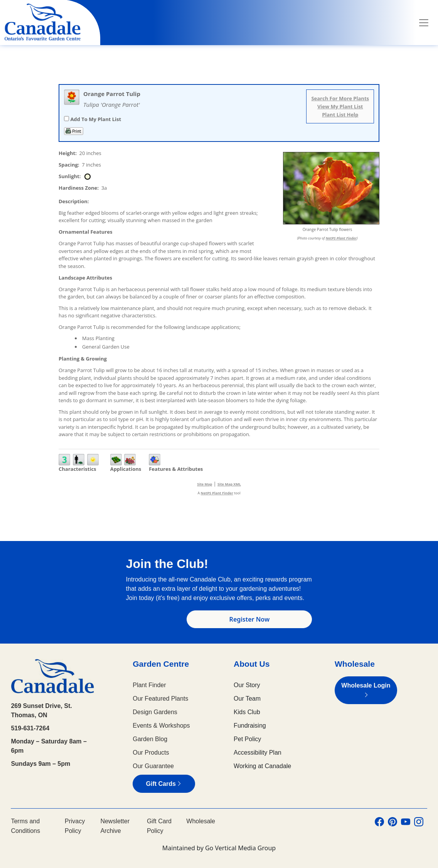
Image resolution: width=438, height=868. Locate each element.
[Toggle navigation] (424, 23)
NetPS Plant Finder (341, 238)
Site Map (205, 484)
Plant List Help (340, 115)
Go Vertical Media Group (240, 848)
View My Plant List (340, 106)
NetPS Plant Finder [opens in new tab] (217, 493)
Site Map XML (229, 484)
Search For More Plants (340, 98)
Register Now (250, 619)
